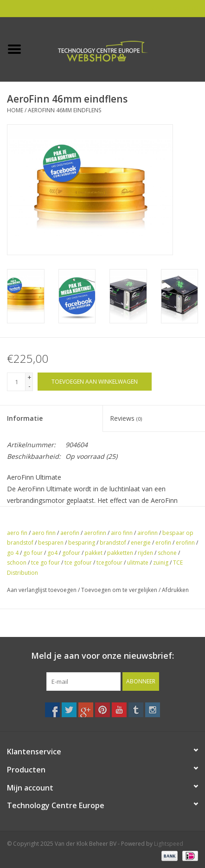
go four (33, 553)
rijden (145, 553)
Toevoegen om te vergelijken (120, 590)
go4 (52, 553)
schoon (17, 563)
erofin (163, 543)
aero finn (44, 533)
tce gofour (78, 563)
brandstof (113, 543)
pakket (94, 553)
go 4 (13, 553)
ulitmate (138, 563)
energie (141, 543)
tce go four (45, 563)
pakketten (120, 553)
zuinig (161, 563)
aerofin (70, 533)
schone (167, 553)
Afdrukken (175, 590)
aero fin (17, 533)
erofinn (185, 543)
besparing (82, 543)
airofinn (147, 533)
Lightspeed (169, 844)
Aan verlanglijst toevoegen (42, 590)
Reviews (126, 418)
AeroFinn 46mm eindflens (64, 110)
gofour (71, 553)
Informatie (25, 418)
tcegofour (109, 563)
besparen (51, 543)
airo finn (122, 533)
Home (15, 110)
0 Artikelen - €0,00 (169, 8)
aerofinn (95, 533)
